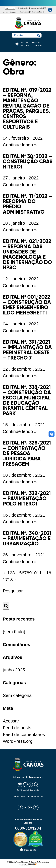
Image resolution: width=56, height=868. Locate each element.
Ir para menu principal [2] (38, 8)
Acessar (11, 721)
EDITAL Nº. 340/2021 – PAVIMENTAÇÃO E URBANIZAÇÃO (27, 538)
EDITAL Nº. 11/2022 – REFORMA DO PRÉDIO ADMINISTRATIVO (28, 204)
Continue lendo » (20, 145)
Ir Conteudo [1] (23, 8)
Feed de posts (17, 728)
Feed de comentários (24, 734)
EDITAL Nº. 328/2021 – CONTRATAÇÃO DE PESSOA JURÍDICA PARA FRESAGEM (27, 453)
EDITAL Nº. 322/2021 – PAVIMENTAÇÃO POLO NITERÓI (27, 498)
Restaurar (13, 12)
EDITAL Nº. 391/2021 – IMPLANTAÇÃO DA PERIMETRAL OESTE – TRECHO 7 (27, 350)
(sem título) (14, 632)
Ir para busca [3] (26, 12)
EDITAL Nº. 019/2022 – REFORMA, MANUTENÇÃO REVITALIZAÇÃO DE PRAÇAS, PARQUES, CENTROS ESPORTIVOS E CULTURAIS (27, 108)
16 (49, 573)
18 (10, 580)
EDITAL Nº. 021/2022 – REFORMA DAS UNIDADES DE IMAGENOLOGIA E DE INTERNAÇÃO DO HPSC (27, 254)
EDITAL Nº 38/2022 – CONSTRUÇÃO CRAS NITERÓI (28, 161)
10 (34, 573)
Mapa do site (28, 850)
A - (4, 12)
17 (5, 580)
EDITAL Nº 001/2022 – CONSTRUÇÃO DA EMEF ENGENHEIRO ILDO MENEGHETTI (27, 305)
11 (39, 573)
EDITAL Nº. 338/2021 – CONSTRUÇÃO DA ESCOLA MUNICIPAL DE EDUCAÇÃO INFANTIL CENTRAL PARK (27, 400)
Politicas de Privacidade (28, 790)
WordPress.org (18, 741)
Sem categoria (17, 695)
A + (8, 12)
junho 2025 (14, 670)
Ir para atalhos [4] (38, 12)
